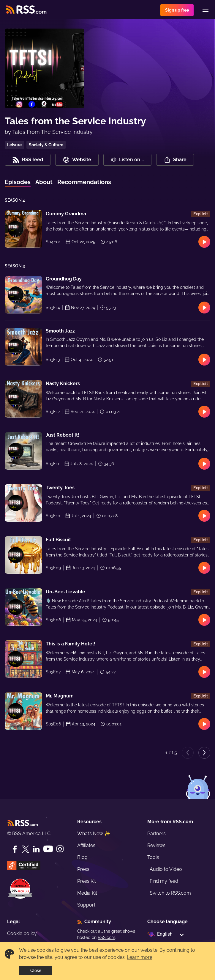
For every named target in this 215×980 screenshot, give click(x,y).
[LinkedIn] (36, 849)
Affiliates (86, 845)
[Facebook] (15, 849)
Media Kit (87, 893)
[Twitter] (26, 849)
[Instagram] (60, 849)
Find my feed (164, 881)
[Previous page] (188, 753)
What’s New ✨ (94, 834)
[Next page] (204, 753)
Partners (156, 834)
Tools (153, 857)
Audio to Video (166, 869)
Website (77, 160)
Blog (82, 857)
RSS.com (106, 937)
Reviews (156, 845)
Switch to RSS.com (170, 893)
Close (36, 970)
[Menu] (205, 10)
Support (86, 905)
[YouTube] (48, 849)
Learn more (140, 957)
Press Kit (87, 881)
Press (83, 869)
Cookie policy (22, 933)
